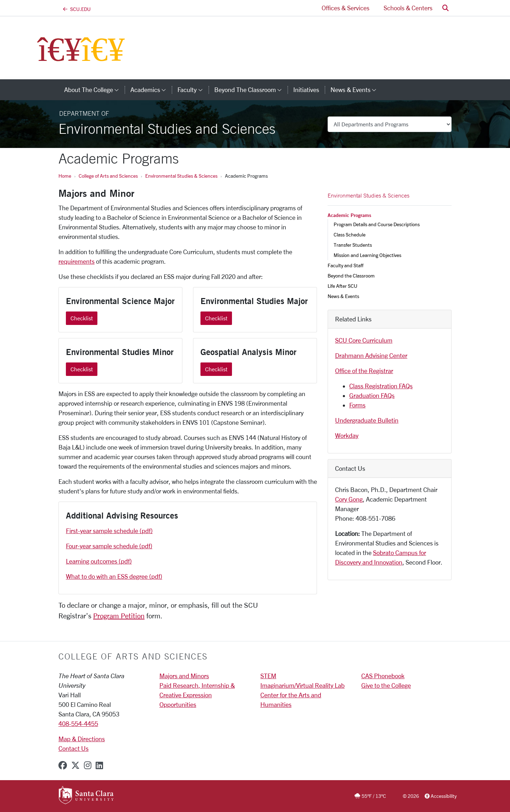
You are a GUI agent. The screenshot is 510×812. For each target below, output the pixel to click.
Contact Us (73, 748)
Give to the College (386, 685)
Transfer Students (353, 245)
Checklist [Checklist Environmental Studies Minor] (82, 369)
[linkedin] (99, 765)
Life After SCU (342, 286)
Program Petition (119, 616)
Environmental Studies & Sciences (181, 176)
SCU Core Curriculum (364, 340)
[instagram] (88, 765)
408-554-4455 (78, 724)
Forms (357, 405)
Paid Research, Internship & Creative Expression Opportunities (197, 695)
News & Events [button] (356, 90)
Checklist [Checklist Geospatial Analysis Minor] (216, 369)
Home (65, 176)
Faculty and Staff (345, 265)
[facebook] (63, 765)
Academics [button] (151, 90)
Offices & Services (345, 8)
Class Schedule (350, 235)
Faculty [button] (193, 90)
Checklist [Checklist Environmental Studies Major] (216, 318)
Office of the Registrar (364, 371)
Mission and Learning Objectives (367, 255)
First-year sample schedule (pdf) (109, 531)
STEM (268, 676)
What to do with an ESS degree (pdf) (114, 576)
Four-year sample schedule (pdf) (109, 546)
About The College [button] (94, 90)
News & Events (343, 296)
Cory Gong (349, 499)
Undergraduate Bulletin (367, 420)
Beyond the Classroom (351, 276)
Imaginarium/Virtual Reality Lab (302, 685)
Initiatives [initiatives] (306, 90)
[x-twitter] (75, 765)
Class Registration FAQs (381, 386)
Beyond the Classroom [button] (251, 90)
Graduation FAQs (372, 395)
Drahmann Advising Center (371, 355)
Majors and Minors (184, 676)
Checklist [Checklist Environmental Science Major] (82, 318)
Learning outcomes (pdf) (99, 561)
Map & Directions (82, 739)
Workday (347, 435)
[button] (446, 8)
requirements (76, 261)
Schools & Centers (408, 8)
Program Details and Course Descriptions (377, 224)
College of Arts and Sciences (108, 176)
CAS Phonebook (383, 676)
